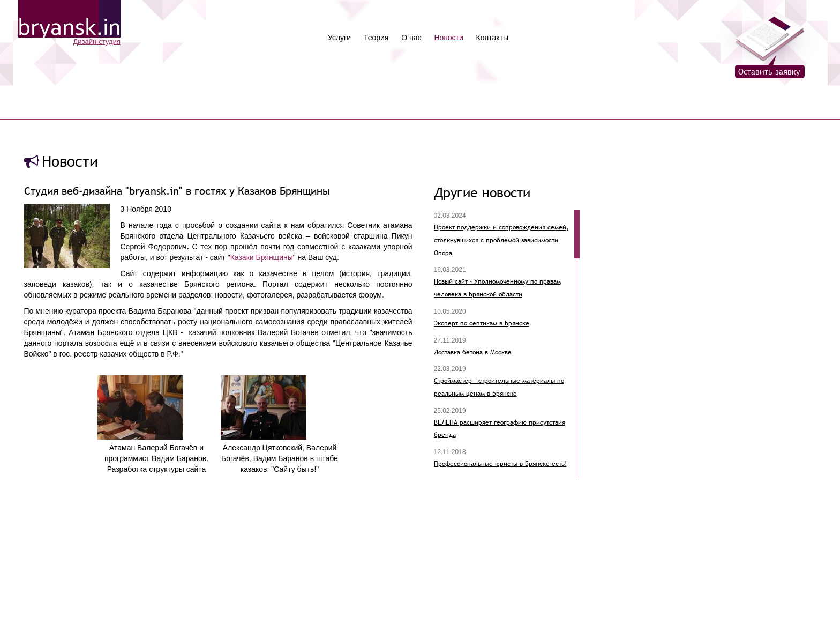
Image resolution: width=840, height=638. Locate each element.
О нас (411, 38)
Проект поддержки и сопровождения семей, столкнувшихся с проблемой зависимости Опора (501, 240)
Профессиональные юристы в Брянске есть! (500, 464)
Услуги (339, 38)
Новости (449, 38)
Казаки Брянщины (262, 257)
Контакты (492, 38)
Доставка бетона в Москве (473, 352)
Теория (376, 38)
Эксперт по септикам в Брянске (482, 323)
